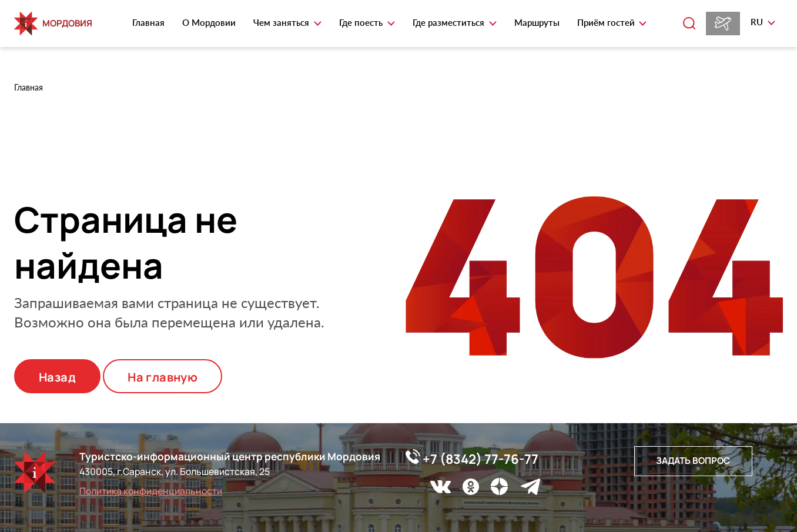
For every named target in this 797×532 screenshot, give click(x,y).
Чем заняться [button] (282, 22)
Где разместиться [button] (450, 22)
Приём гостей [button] (607, 22)
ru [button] (758, 22)
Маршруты (537, 22)
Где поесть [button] (362, 22)
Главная (148, 22)
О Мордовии (209, 22)
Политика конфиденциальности (151, 491)
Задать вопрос (693, 461)
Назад (57, 377)
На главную (163, 377)
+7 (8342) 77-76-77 (472, 459)
